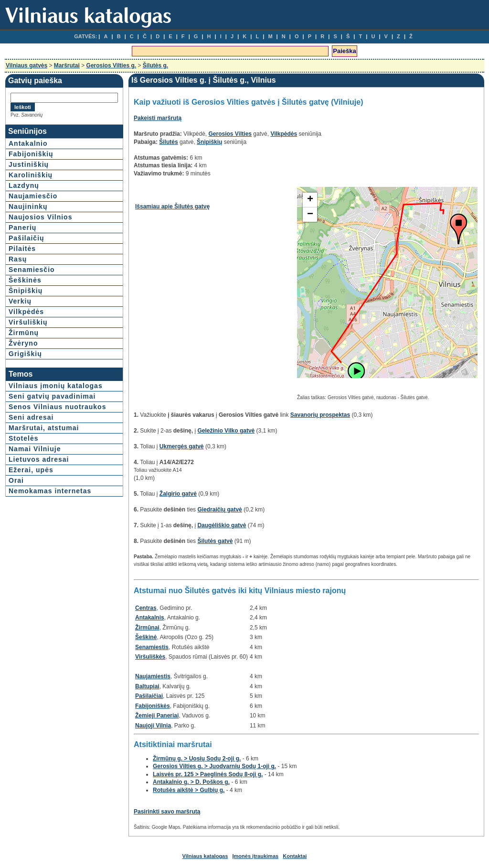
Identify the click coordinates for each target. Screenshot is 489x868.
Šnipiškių (26, 291)
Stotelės (23, 438)
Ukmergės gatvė (182, 446)
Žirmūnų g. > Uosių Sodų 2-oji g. (197, 759)
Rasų (18, 259)
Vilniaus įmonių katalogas (56, 386)
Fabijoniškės (153, 706)
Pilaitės (22, 249)
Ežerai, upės (31, 470)
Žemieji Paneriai (157, 716)
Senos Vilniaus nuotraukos (57, 407)
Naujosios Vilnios (40, 217)
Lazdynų (24, 185)
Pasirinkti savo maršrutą (167, 812)
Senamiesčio (32, 270)
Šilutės (168, 142)
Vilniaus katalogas (205, 856)
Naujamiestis (153, 676)
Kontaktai (295, 856)
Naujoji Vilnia (153, 726)
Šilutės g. (155, 65)
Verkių (20, 301)
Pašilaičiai (149, 696)
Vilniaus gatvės (27, 65)
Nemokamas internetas (50, 491)
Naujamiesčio (33, 196)
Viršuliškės (150, 657)
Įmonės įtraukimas (256, 856)
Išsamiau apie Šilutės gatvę (172, 206)
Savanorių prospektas (320, 415)
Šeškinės (25, 280)
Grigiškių (25, 354)
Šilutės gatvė (215, 541)
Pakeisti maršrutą (158, 118)
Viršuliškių (28, 322)
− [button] (310, 215)
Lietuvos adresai (39, 459)
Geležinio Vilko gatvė (226, 431)
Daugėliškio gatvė (222, 525)
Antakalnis (150, 618)
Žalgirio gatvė (178, 494)
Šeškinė (146, 637)
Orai (16, 480)
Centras (146, 608)
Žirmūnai (147, 628)
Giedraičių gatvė (219, 510)
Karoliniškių (31, 175)
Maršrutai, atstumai (44, 428)
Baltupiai (147, 686)
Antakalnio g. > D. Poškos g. (191, 782)
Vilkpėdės (26, 312)
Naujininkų (28, 206)
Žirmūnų (24, 333)
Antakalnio (28, 143)
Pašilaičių (27, 238)
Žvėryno (23, 343)
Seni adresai (31, 417)
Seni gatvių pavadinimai (52, 396)
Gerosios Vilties (230, 134)
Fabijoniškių (31, 154)
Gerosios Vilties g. (111, 65)
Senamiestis (152, 647)
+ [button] (310, 200)
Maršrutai (67, 65)
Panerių (22, 228)
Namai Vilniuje (35, 449)
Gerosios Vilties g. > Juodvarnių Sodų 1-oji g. (214, 766)
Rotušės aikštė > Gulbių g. (189, 790)
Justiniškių (29, 164)
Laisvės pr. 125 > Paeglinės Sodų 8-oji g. (208, 774)
